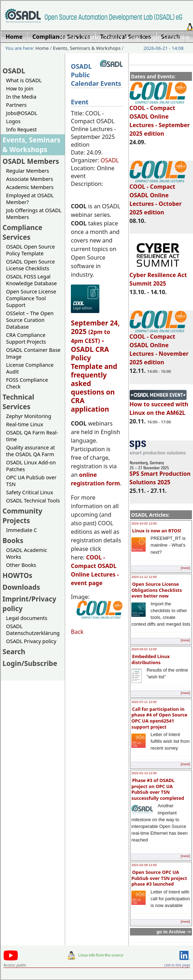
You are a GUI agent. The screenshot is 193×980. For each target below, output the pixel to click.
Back (77, 632)
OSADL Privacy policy (31, 641)
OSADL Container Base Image (33, 353)
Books (13, 540)
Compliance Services (22, 232)
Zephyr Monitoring (29, 416)
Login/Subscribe (168, 37)
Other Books (21, 565)
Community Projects (22, 516)
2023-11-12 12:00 (144, 577)
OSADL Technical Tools (33, 501)
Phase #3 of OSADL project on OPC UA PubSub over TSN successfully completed (158, 789)
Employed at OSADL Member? (30, 199)
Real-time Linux (25, 424)
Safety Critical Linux (30, 492)
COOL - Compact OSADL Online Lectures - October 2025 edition (158, 196)
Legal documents (27, 618)
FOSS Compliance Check (27, 383)
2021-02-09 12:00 (144, 865)
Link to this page (177, 965)
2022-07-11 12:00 (144, 702)
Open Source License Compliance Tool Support (31, 298)
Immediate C (22, 530)
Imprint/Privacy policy (111, 37)
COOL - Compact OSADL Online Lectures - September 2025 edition (160, 118)
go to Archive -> (174, 932)
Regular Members (28, 171)
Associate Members (30, 179)
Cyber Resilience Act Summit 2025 (158, 276)
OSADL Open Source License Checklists (30, 265)
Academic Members (30, 187)
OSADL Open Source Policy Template (30, 250)
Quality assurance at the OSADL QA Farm (30, 451)
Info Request (21, 129)
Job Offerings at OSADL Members (34, 214)
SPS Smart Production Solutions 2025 (160, 475)
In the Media (21, 97)
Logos (13, 121)
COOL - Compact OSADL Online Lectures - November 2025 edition (159, 346)
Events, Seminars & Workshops (87, 48)
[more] (185, 568)
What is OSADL (24, 80)
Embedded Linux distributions (151, 659)
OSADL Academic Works (27, 553)
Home (68, 37)
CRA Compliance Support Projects (26, 338)
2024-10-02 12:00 (144, 523)
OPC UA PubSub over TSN (31, 481)
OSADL (14, 71)
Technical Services (18, 402)
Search (14, 651)
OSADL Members (31, 161)
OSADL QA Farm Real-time (32, 436)
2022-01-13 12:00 (144, 773)
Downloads (21, 587)
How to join (20, 88)
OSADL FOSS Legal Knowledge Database (32, 280)
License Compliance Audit (30, 368)
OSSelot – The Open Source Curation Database (30, 320)
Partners (16, 105)
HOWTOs (17, 575)
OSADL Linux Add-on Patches (31, 466)
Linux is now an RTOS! (157, 531)
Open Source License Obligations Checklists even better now (157, 590)
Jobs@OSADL (22, 113)
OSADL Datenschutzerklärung (33, 630)
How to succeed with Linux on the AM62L (159, 405)
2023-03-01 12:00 (144, 649)
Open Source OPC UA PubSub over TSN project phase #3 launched (159, 878)
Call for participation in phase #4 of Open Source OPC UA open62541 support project (159, 718)
